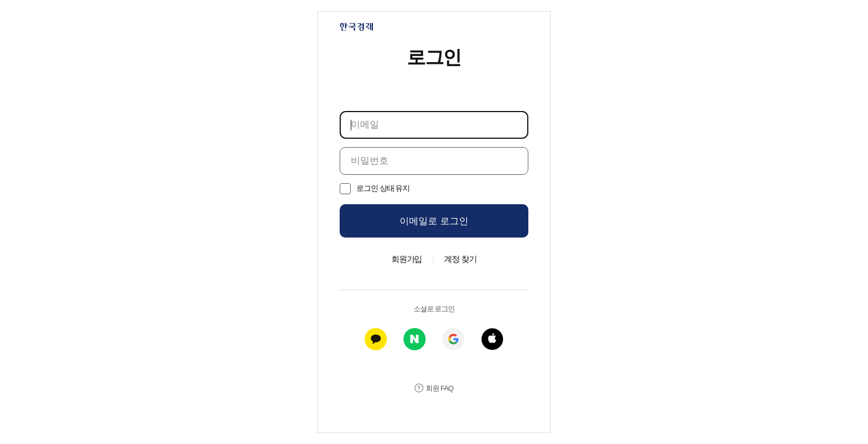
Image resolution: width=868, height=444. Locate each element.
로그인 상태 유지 (383, 188)
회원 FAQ (439, 388)
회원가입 (407, 259)
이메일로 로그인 (434, 221)
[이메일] (434, 125)
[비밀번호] (434, 161)
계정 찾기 (460, 259)
